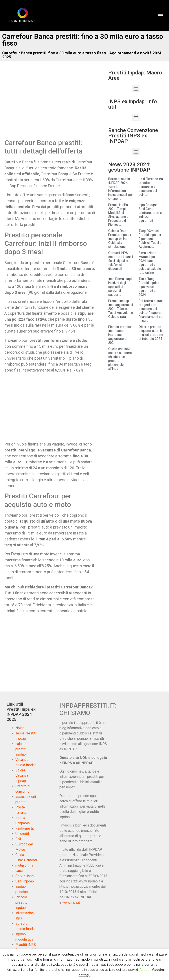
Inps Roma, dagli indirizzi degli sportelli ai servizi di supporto (120, 287)
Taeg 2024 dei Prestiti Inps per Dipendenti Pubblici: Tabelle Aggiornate (150, 239)
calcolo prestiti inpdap (21, 749)
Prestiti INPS (26, 945)
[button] (160, 15)
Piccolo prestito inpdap (21, 902)
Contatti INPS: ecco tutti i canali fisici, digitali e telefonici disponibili (121, 261)
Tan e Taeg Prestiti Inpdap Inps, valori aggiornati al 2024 (149, 287)
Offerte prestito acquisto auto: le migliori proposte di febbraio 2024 (151, 333)
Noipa (20, 728)
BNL (19, 839)
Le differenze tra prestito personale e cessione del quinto (151, 187)
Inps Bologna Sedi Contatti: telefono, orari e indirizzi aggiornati (150, 213)
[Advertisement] (41, 104)
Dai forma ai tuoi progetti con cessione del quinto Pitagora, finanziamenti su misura (151, 311)
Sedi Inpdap (25, 881)
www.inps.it (71, 902)
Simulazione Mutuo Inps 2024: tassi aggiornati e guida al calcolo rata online (150, 263)
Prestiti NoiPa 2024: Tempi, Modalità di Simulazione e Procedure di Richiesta (118, 215)
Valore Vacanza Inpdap (22, 776)
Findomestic (25, 828)
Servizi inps (25, 876)
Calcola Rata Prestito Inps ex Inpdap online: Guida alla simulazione (120, 239)
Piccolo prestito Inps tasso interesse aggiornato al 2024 (120, 335)
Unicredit (22, 834)
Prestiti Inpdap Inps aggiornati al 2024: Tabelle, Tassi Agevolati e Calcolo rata (121, 309)
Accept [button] (145, 970)
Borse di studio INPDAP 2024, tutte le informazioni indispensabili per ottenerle (121, 189)
